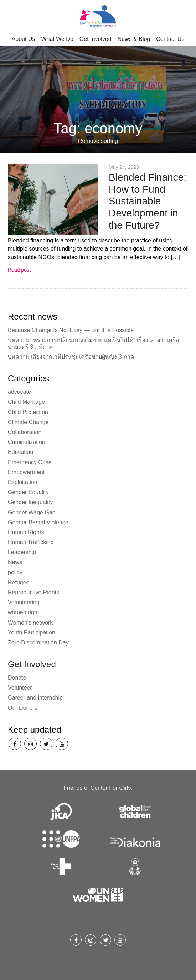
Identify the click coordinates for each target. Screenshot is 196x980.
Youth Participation (32, 633)
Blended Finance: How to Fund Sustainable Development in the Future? (148, 201)
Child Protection (28, 412)
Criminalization (27, 442)
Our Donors (23, 708)
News (15, 562)
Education (20, 452)
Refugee (19, 582)
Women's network (30, 623)
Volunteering (24, 602)
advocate (19, 392)
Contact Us (170, 39)
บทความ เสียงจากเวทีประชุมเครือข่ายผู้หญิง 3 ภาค (71, 357)
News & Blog (134, 39)
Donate (17, 678)
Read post (19, 270)
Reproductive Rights (33, 592)
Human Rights (26, 532)
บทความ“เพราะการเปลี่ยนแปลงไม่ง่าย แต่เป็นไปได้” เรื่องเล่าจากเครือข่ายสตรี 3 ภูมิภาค (94, 343)
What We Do (57, 39)
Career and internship (35, 698)
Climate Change (28, 422)
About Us (24, 39)
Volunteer (20, 688)
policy (15, 572)
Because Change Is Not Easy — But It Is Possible (71, 330)
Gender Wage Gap (32, 512)
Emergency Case (30, 462)
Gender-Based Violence (38, 522)
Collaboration (25, 432)
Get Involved (96, 39)
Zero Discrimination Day (38, 642)
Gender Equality (28, 492)
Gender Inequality (30, 502)
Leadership (22, 552)
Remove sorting (98, 141)
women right (23, 612)
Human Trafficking (31, 542)
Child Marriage (26, 402)
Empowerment (26, 472)
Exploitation (23, 482)
